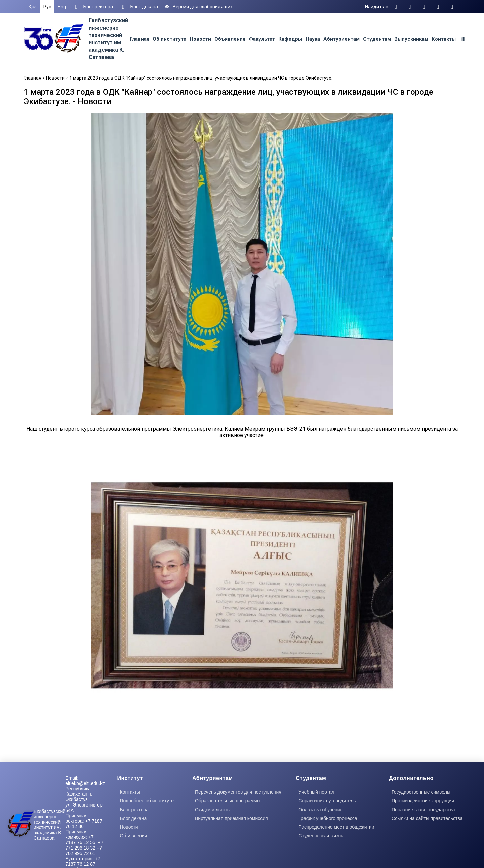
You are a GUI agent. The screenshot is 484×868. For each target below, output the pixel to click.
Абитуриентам (341, 39)
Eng (62, 7)
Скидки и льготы (213, 810)
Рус (47, 7)
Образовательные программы (228, 801)
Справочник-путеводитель (327, 801)
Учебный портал (316, 792)
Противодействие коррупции (423, 801)
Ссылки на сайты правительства (427, 818)
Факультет (262, 39)
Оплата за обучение (320, 810)
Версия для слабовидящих (199, 7)
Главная (139, 39)
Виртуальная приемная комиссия (231, 818)
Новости (200, 39)
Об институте (169, 39)
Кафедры (290, 39)
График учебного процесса (328, 818)
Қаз (32, 7)
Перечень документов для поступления (238, 792)
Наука (313, 39)
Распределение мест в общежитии (336, 827)
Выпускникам (411, 39)
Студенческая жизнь (321, 836)
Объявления (230, 39)
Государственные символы (421, 792)
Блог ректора (93, 7)
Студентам (377, 39)
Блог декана (139, 7)
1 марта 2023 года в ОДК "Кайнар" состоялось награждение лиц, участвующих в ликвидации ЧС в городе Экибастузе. (201, 78)
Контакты (444, 39)
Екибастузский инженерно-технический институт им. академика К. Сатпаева (49, 825)
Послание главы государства (423, 810)
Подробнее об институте (147, 801)
